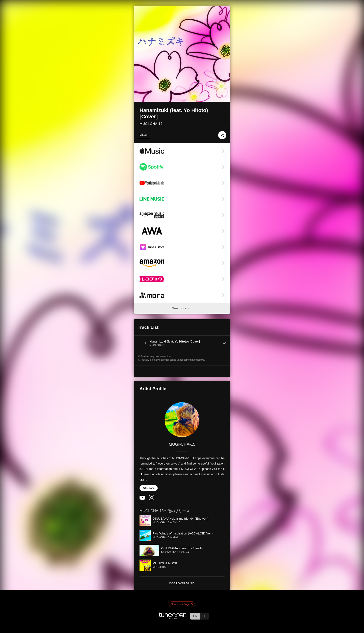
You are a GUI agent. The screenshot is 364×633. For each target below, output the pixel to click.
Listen (144, 135)
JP (204, 616)
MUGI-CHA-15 (151, 124)
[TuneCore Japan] (173, 618)
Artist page (149, 488)
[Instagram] (152, 499)
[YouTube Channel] (142, 499)
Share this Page (182, 604)
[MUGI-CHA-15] (182, 420)
